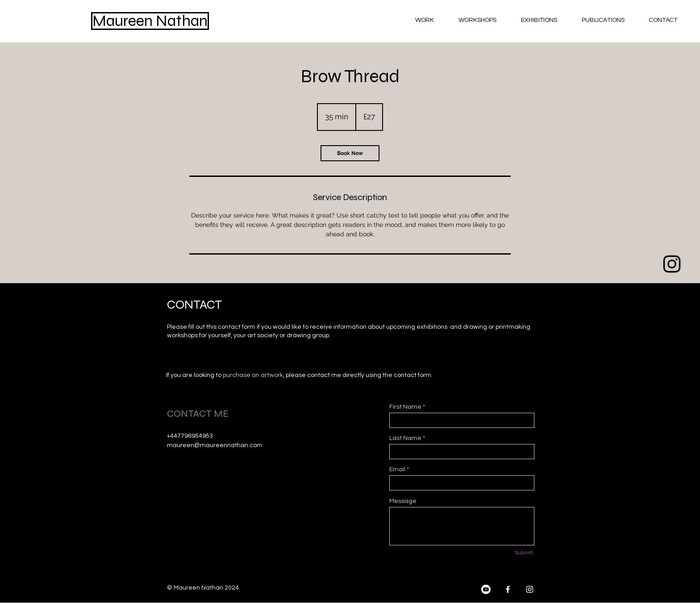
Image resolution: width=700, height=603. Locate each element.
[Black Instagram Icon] (672, 264)
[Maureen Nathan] (150, 21)
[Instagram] (530, 589)
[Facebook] (508, 589)
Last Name (405, 438)
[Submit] (524, 553)
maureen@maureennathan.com (215, 445)
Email (397, 469)
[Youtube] (672, 330)
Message (403, 501)
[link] (350, 153)
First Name (405, 407)
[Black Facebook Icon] (672, 297)
